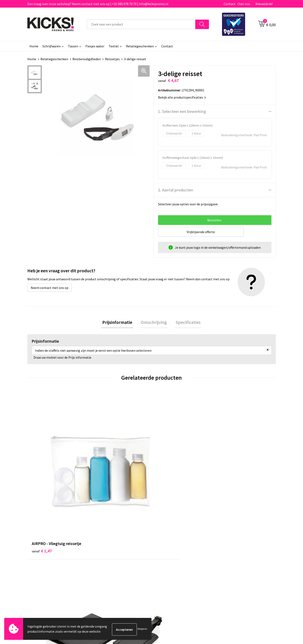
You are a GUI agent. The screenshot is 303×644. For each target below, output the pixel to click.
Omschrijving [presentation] (154, 323)
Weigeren (142, 629)
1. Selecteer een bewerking (182, 111)
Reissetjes (112, 59)
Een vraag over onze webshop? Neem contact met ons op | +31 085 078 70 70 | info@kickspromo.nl (98, 4)
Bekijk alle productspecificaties (182, 97)
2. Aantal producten (176, 190)
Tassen (73, 46)
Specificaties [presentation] (186, 323)
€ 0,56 (166, 461)
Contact (230, 4)
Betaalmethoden (169, 541)
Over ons (244, 4)
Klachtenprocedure (109, 554)
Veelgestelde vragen (110, 541)
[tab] (120, 323)
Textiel (114, 46)
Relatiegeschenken (140, 46)
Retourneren (166, 548)
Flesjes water (95, 46)
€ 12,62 (105, 467)
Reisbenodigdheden (87, 59)
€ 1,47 (42, 461)
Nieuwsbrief (264, 4)
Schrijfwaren (52, 46)
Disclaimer (226, 548)
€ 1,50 (228, 461)
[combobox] (141, 24)
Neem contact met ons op (50, 288)
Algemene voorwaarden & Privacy (242, 535)
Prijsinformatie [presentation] (120, 323)
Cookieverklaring (231, 541)
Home (34, 46)
